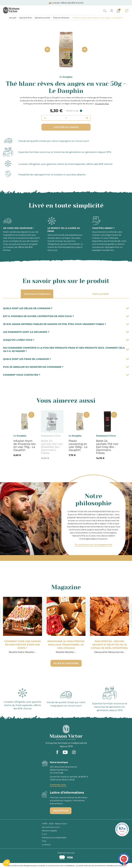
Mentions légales (49, 831)
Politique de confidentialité (54, 838)
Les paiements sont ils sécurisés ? (66, 332)
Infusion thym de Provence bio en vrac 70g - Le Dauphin (24, 445)
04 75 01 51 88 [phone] (56, 773)
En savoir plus (102, 104)
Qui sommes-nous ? (51, 827)
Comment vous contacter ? (66, 375)
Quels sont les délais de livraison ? (66, 308)
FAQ (44, 841)
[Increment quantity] (87, 118)
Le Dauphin (66, 77)
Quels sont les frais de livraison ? (66, 359)
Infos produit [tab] (100, 294)
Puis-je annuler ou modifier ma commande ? (66, 367)
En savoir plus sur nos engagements (94, 544)
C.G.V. (45, 834)
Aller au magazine (66, 663)
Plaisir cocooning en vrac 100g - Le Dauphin (78, 445)
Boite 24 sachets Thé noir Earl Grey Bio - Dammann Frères (107, 447)
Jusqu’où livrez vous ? (66, 340)
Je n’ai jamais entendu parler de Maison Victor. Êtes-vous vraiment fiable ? (66, 324)
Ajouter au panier (66, 127)
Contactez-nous (58, 785)
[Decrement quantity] (45, 118)
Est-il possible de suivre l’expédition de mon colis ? (66, 316)
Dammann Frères (51, 436)
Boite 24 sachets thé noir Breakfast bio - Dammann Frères (52, 447)
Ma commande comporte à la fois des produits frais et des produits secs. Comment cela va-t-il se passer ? (66, 349)
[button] (6, 863)
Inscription (61, 811)
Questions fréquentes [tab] (37, 294)
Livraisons (46, 845)
